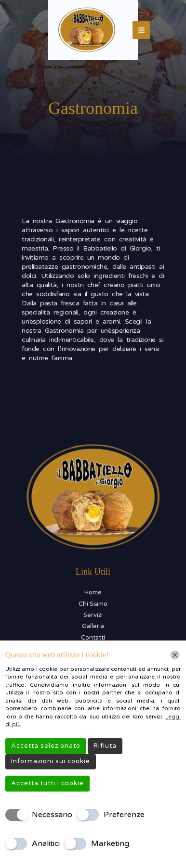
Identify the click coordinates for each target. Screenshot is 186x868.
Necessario (52, 815)
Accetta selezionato (46, 746)
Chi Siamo (93, 604)
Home (93, 592)
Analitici (46, 843)
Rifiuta (105, 746)
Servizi (93, 615)
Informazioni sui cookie (51, 761)
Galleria (93, 626)
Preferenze (124, 815)
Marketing (110, 843)
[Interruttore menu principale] (141, 30)
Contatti (93, 638)
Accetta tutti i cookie (47, 783)
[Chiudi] (175, 655)
